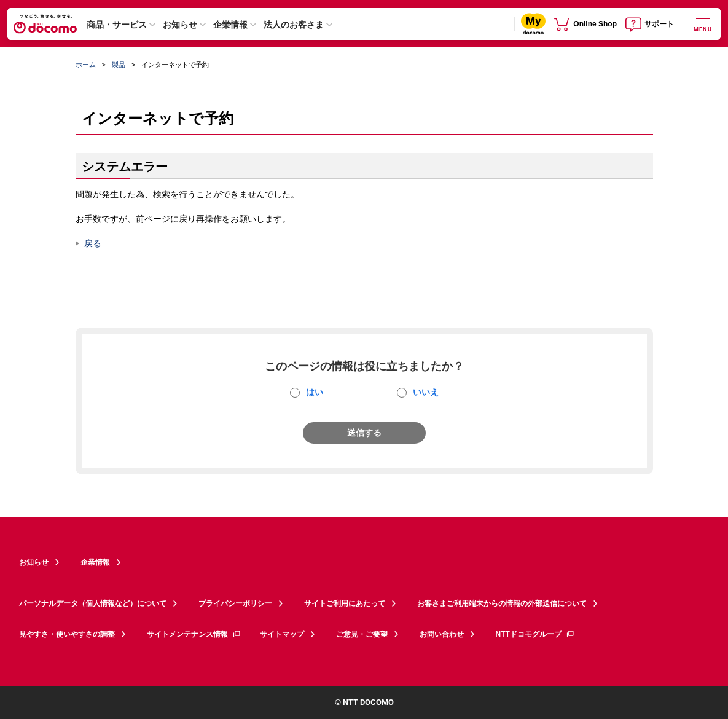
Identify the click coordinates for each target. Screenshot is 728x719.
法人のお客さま (294, 25)
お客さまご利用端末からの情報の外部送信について (502, 603)
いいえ (426, 392)
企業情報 (230, 25)
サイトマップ (282, 634)
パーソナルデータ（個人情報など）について (93, 603)
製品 (119, 65)
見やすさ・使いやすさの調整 (67, 634)
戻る (93, 243)
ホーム (86, 65)
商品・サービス (117, 25)
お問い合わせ (442, 634)
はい (315, 392)
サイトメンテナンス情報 (194, 634)
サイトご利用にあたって (345, 603)
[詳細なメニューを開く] (703, 24)
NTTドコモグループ (535, 634)
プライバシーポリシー (235, 603)
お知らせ (180, 25)
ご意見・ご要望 (362, 634)
